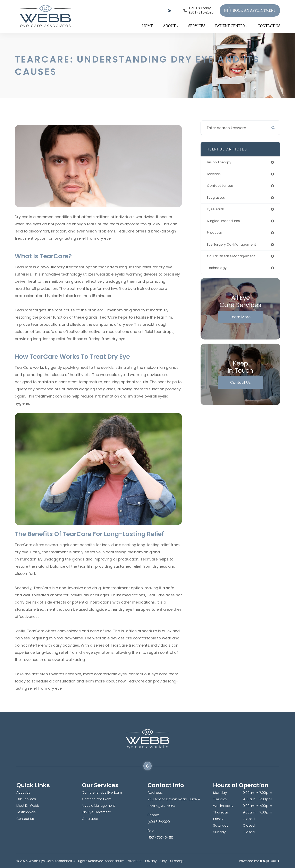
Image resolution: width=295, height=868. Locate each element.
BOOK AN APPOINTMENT (249, 10)
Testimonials (27, 812)
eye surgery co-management (234, 247)
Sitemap (177, 860)
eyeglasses (217, 199)
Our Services (27, 799)
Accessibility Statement (123, 860)
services (215, 175)
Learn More (241, 321)
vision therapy (220, 162)
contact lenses (221, 187)
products (215, 235)
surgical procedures (225, 223)
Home (148, 26)
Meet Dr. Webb (29, 806)
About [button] (171, 26)
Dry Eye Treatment (98, 812)
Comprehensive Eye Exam (105, 793)
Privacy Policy (156, 860)
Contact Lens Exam (99, 799)
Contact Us (269, 26)
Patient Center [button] (231, 26)
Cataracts (90, 819)
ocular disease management (233, 259)
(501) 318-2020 (160, 821)
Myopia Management (100, 806)
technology (218, 271)
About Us (24, 793)
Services (197, 26)
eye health (216, 211)
